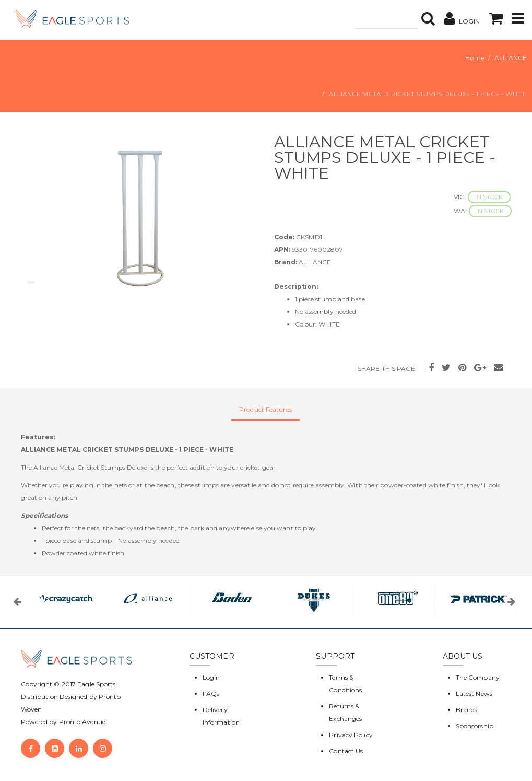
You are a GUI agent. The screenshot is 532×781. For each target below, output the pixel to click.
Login (211, 677)
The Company (478, 677)
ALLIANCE (511, 58)
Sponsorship (475, 726)
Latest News (474, 693)
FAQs (211, 693)
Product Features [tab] (265, 409)
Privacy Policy (351, 735)
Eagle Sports (96, 684)
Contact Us (346, 751)
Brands (467, 710)
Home (474, 58)
